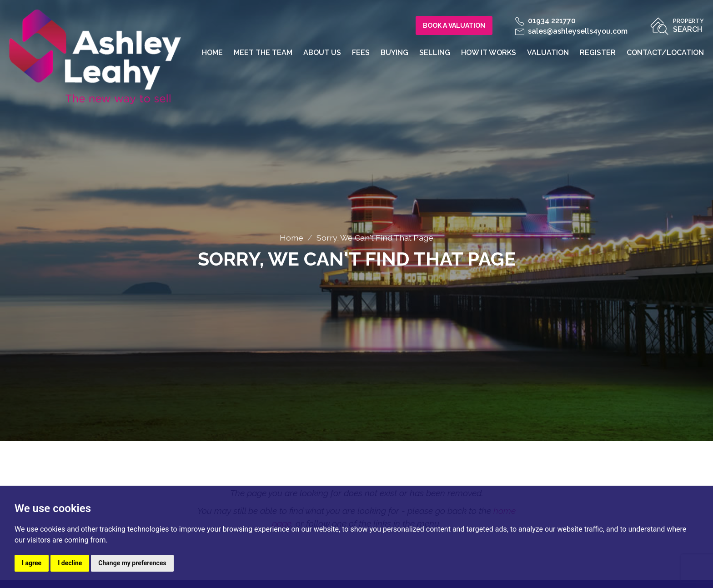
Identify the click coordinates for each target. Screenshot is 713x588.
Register (598, 53)
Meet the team (263, 53)
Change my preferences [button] (132, 563)
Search (688, 25)
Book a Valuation (454, 25)
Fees (361, 53)
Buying (394, 53)
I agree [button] (32, 563)
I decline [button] (70, 563)
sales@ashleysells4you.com (571, 31)
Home (212, 53)
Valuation (548, 53)
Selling (435, 53)
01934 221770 (545, 21)
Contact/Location (665, 53)
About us (322, 53)
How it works (489, 53)
